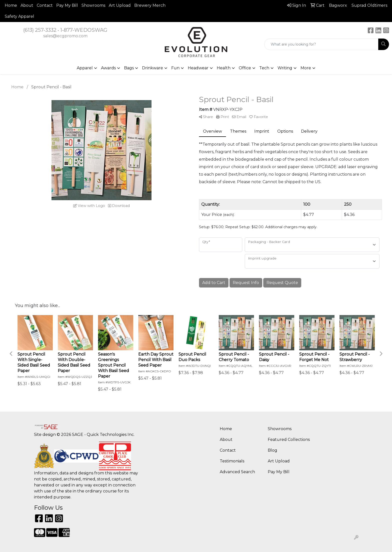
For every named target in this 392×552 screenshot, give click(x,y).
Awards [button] (108, 68)
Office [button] (245, 68)
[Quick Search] (321, 44)
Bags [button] (129, 68)
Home (11, 5)
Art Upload (120, 5)
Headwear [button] (198, 68)
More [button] (306, 68)
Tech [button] (264, 68)
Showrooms (93, 5)
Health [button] (224, 68)
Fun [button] (175, 68)
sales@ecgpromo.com (65, 36)
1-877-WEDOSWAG (84, 30)
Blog (272, 450)
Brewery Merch (150, 5)
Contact (45, 5)
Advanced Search (237, 472)
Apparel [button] (85, 68)
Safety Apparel (19, 16)
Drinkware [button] (152, 68)
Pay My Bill (67, 5)
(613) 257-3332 (40, 30)
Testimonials (232, 461)
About (27, 5)
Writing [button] (285, 68)
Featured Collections (289, 440)
